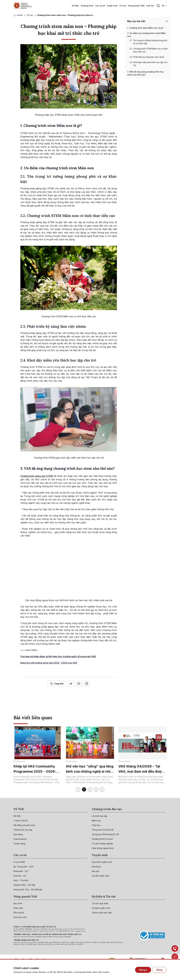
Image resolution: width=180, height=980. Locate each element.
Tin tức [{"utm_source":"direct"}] (30, 15)
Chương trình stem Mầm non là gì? (147, 28)
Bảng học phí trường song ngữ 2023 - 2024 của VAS (49, 663)
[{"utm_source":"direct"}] (23, 6)
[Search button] (158, 6)
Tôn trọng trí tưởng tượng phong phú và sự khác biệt (150, 42)
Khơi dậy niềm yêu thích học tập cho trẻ (151, 64)
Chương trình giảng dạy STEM (37, 476)
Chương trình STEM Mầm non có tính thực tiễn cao (151, 50)
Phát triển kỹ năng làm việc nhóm (149, 57)
